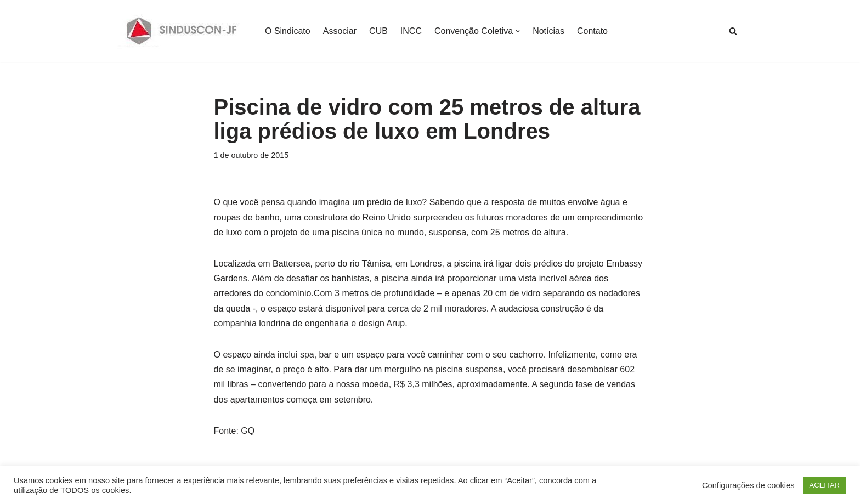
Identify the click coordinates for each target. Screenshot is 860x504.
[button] (518, 31)
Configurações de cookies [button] (748, 485)
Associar (340, 31)
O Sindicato (288, 31)
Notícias (548, 31)
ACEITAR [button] (825, 485)
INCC (411, 31)
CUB (378, 31)
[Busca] (733, 31)
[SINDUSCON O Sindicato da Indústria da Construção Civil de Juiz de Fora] (182, 31)
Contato (592, 31)
